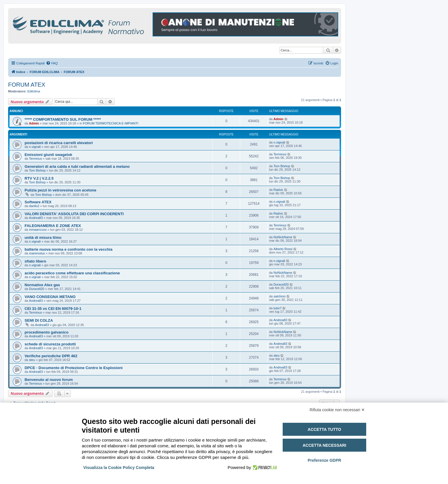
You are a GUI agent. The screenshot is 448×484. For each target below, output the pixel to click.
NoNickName (283, 237)
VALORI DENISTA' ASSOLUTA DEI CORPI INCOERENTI (74, 214)
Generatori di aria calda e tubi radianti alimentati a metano (77, 166)
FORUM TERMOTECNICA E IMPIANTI (111, 123)
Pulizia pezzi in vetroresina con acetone (60, 190)
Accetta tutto (325, 429)
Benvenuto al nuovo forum (49, 380)
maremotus (37, 253)
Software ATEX (38, 202)
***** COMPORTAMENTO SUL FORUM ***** (63, 119)
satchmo (279, 296)
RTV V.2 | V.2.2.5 (39, 178)
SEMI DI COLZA (39, 320)
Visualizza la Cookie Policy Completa (119, 468)
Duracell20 (37, 289)
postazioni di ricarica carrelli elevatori (59, 143)
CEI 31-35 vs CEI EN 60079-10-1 (53, 309)
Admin (34, 123)
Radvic (278, 190)
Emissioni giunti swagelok (48, 155)
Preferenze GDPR (324, 460)
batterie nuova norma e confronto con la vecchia (69, 249)
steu (32, 360)
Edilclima (34, 91)
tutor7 (277, 308)
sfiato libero (35, 261)
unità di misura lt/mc (43, 238)
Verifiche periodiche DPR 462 (51, 356)
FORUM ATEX (27, 85)
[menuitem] (52, 63)
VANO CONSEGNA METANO (50, 297)
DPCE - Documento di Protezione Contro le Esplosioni (74, 368)
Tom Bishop (37, 170)
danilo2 (34, 206)
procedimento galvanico (47, 332)
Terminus (35, 159)
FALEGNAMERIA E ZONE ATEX (53, 226)
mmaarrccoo (38, 230)
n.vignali (35, 147)
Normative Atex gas (42, 285)
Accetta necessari (324, 445)
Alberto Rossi (283, 249)
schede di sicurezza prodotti (50, 344)
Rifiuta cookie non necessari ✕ (337, 410)
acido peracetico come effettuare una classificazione (72, 273)
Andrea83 (36, 218)
